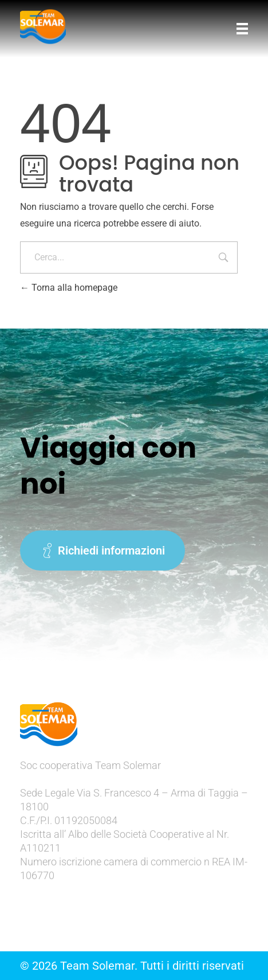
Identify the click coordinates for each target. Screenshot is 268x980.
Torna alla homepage (69, 288)
